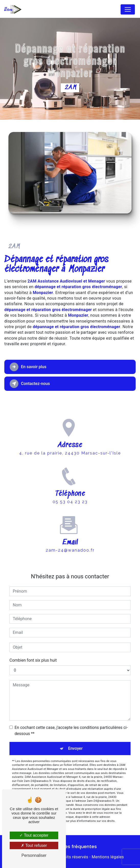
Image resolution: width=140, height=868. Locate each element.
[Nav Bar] (128, 9)
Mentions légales (108, 857)
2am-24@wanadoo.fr (70, 546)
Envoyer (75, 748)
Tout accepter (34, 835)
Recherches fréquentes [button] (70, 847)
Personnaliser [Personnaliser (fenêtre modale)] (34, 855)
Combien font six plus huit (33, 660)
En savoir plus (28, 367)
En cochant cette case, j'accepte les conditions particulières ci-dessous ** (71, 731)
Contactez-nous (30, 384)
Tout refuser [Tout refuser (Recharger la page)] (34, 845)
